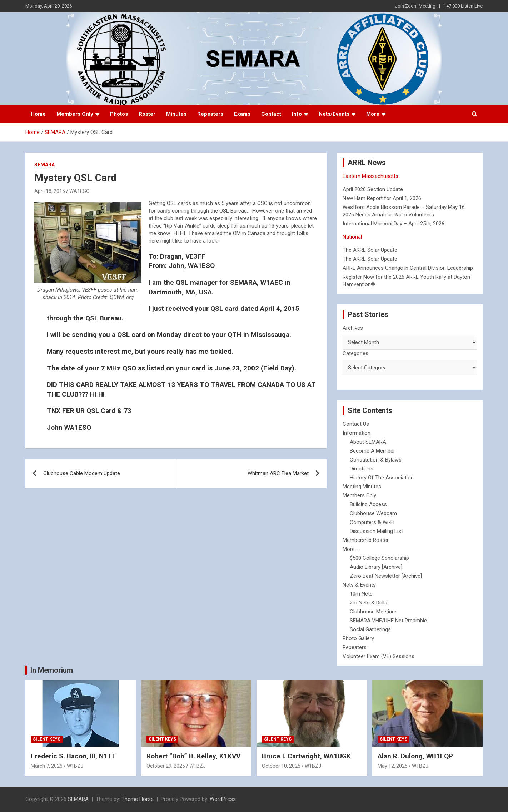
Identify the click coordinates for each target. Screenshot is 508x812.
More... (350, 549)
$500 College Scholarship (379, 558)
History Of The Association (382, 478)
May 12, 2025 (393, 766)
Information (357, 433)
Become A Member (372, 451)
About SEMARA (368, 442)
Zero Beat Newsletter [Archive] (386, 576)
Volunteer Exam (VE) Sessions (378, 656)
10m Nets (361, 594)
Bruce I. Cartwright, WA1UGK (306, 756)
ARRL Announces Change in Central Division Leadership (408, 268)
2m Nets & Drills (368, 603)
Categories (355, 353)
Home (38, 114)
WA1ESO (79, 191)
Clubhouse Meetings (374, 612)
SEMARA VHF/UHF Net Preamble (388, 621)
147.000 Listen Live (463, 6)
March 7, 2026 (47, 766)
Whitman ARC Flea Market (278, 473)
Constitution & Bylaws (376, 460)
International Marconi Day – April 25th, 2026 (394, 224)
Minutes (176, 114)
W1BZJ (75, 766)
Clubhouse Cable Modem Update (82, 473)
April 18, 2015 (50, 191)
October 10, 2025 (281, 766)
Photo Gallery (358, 638)
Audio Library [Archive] (376, 567)
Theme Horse (138, 799)
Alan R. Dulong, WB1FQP (415, 756)
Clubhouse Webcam (373, 513)
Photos (119, 114)
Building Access (368, 504)
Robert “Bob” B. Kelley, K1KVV (193, 756)
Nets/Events (334, 114)
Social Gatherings (370, 629)
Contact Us (356, 424)
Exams (242, 114)
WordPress (223, 799)
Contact (271, 114)
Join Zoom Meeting (415, 6)
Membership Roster (366, 540)
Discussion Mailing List (376, 531)
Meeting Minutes (362, 487)
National (352, 237)
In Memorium (52, 670)
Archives (353, 328)
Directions (362, 469)
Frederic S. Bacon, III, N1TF (73, 756)
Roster (147, 114)
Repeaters (210, 114)
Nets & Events (359, 585)
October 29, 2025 (166, 766)
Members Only (75, 114)
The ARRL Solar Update (370, 250)
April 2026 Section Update (373, 189)
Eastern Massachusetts (370, 176)
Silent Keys (47, 739)
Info (297, 114)
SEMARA (44, 165)
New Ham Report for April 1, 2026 (382, 198)
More (373, 114)
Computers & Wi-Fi (372, 522)
